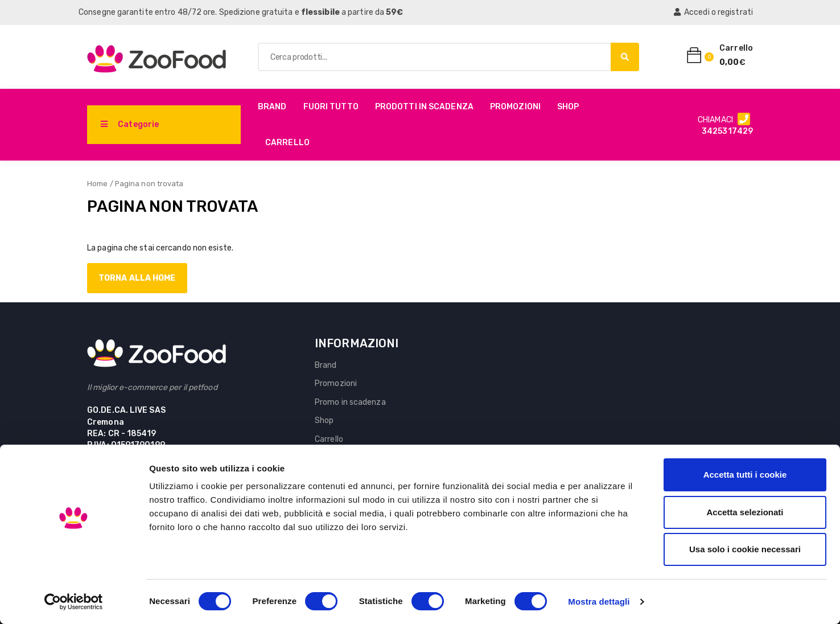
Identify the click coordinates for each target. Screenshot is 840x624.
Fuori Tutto (331, 107)
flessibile (320, 12)
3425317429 (727, 131)
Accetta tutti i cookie (745, 475)
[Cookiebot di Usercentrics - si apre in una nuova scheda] (74, 602)
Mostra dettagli (599, 602)
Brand (272, 107)
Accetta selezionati (745, 512)
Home (97, 184)
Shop (568, 107)
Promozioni (515, 107)
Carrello (287, 143)
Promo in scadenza (350, 402)
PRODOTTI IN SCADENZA (424, 107)
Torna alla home (137, 278)
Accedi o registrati (713, 12)
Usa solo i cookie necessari (745, 549)
